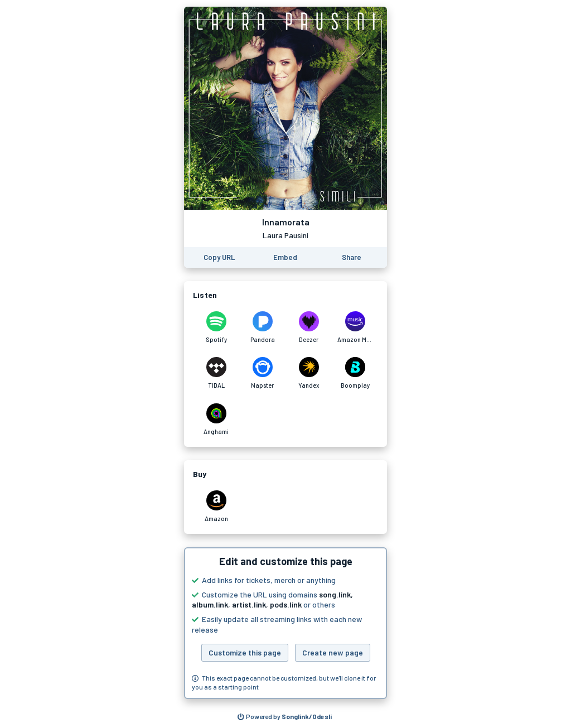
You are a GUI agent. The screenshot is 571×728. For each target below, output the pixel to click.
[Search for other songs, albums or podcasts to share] (285, 717)
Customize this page (245, 652)
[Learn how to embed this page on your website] (285, 257)
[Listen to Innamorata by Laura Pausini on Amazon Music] (355, 327)
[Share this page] (352, 257)
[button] (285, 623)
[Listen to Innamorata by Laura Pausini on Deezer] (309, 327)
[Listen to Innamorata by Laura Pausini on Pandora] (262, 327)
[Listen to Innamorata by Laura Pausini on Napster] (262, 373)
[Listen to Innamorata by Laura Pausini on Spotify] (216, 327)
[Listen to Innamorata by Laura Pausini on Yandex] (309, 373)
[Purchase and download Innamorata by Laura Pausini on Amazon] (216, 507)
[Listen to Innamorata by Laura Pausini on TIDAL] (216, 373)
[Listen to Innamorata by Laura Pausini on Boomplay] (355, 373)
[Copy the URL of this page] (219, 257)
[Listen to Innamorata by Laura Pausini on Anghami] (216, 420)
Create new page (333, 652)
